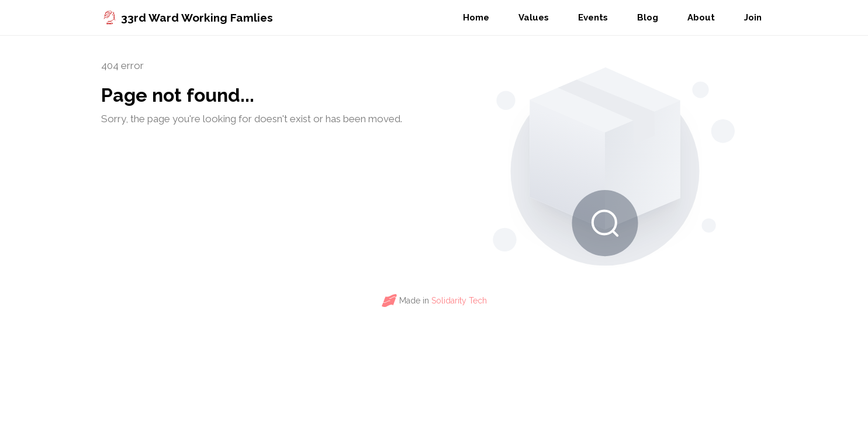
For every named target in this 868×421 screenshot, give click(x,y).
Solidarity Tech (459, 301)
